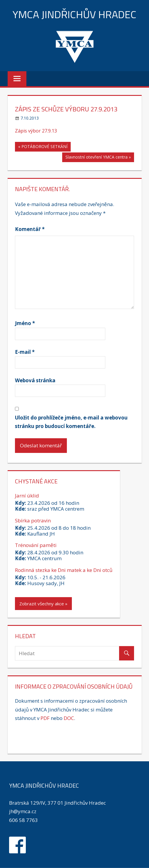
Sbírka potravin (33, 520)
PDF (45, 718)
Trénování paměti (36, 545)
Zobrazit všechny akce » (43, 604)
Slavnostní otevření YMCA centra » (98, 157)
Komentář (30, 229)
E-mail (25, 352)
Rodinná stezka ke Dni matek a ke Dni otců (64, 570)
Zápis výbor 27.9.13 (36, 131)
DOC (69, 718)
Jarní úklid (27, 496)
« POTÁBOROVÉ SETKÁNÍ (43, 146)
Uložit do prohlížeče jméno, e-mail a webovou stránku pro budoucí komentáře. (71, 422)
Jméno (25, 323)
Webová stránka (35, 380)
